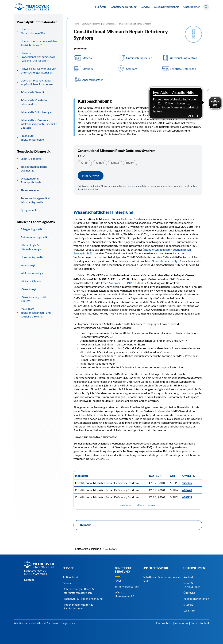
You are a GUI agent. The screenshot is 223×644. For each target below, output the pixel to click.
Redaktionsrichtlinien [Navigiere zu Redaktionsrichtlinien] (196, 599)
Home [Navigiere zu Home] (76, 24)
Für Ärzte (101, 7)
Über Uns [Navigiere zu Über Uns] (189, 593)
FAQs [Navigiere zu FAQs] (118, 580)
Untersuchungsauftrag (184, 58)
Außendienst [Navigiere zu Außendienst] (70, 577)
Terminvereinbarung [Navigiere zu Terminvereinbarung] (127, 586)
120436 (187, 483)
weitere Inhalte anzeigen (138, 505)
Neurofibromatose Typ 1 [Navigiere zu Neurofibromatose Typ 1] (167, 261)
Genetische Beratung (124, 7)
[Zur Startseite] (32, 7)
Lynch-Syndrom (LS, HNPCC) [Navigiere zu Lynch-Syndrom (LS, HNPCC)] (119, 283)
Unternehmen (192, 7)
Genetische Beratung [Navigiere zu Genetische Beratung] (123, 570)
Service (145, 7)
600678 (187, 490)
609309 (187, 497)
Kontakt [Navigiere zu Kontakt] (188, 577)
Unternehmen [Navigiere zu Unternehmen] (194, 568)
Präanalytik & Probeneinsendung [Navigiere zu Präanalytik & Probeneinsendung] (83, 599)
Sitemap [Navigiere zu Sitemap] (188, 604)
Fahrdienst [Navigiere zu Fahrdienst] (69, 583)
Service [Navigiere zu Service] (68, 568)
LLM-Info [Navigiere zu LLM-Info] (189, 610)
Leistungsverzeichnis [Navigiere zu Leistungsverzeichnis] (166, 7)
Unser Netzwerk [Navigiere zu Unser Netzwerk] (155, 568)
